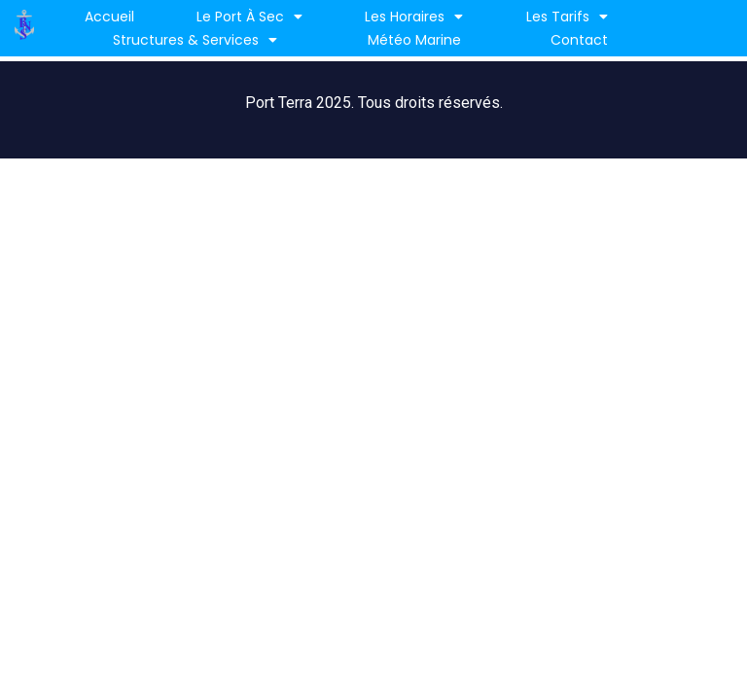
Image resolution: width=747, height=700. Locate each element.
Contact (579, 40)
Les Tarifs (567, 17)
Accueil (109, 17)
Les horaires (414, 17)
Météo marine (414, 40)
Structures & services (195, 40)
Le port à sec (249, 17)
